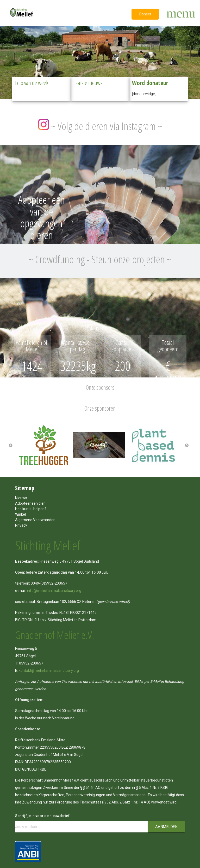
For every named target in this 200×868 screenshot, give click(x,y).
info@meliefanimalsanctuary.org (54, 591)
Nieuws (21, 498)
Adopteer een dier (30, 503)
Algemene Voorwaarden (35, 520)
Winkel (20, 514)
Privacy (21, 525)
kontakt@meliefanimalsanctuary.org (49, 671)
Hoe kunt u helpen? (31, 509)
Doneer (145, 14)
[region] (100, 61)
